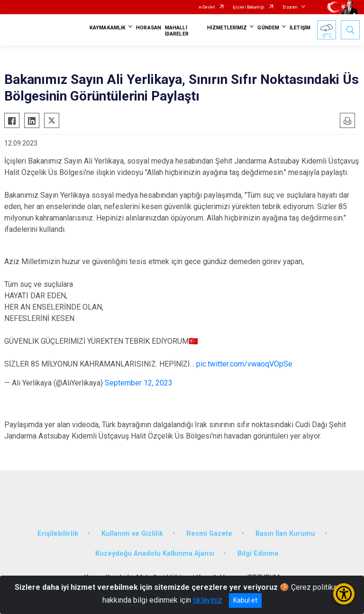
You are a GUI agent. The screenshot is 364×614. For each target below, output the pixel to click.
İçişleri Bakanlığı (249, 7)
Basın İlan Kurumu (285, 534)
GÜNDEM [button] (268, 28)
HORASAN (149, 28)
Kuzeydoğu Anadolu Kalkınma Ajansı (155, 554)
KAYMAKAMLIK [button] (108, 28)
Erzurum (290, 7)
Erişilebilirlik (58, 534)
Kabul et (245, 600)
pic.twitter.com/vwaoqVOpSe (244, 364)
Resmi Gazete (209, 534)
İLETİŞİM (300, 28)
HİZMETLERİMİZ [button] (227, 28)
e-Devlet (207, 7)
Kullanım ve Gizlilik (132, 534)
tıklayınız (208, 600)
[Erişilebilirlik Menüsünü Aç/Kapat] (344, 594)
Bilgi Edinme (258, 554)
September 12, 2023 (139, 383)
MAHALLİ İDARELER (177, 31)
